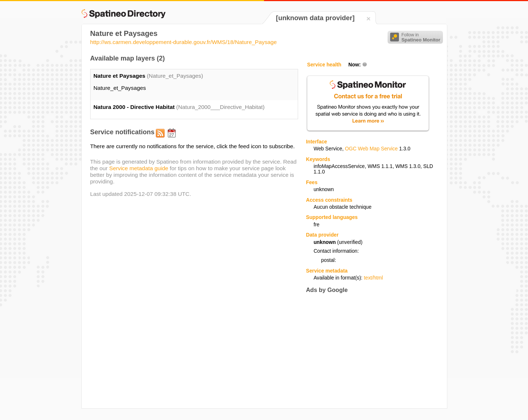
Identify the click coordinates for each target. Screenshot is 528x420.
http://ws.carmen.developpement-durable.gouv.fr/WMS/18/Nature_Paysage (184, 42)
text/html (373, 278)
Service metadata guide (139, 168)
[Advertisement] (367, 351)
